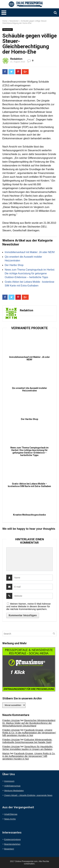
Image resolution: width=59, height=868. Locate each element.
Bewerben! (9, 849)
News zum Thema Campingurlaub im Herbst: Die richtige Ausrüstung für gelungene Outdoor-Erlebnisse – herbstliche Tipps (30, 273)
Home (5, 21)
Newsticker (14, 21)
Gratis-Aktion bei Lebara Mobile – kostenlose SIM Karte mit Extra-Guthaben (29, 485)
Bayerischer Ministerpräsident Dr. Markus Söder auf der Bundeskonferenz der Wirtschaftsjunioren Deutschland (29, 723)
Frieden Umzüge (11, 720)
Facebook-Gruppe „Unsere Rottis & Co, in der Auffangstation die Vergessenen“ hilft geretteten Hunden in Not (29, 733)
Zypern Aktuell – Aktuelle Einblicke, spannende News (28, 795)
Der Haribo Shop (14, 265)
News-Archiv (10, 819)
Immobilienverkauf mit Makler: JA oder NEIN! (30, 252)
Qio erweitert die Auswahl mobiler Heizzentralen (29, 389)
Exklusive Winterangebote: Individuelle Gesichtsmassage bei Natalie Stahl (27, 741)
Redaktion (16, 59)
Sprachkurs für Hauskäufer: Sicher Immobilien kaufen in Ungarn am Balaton (28, 748)
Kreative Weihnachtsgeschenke (29, 515)
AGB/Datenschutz (12, 786)
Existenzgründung (12, 839)
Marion (6, 753)
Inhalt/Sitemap (11, 814)
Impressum (9, 781)
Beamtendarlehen (12, 844)
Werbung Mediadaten (14, 791)
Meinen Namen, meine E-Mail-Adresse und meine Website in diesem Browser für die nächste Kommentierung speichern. (28, 606)
